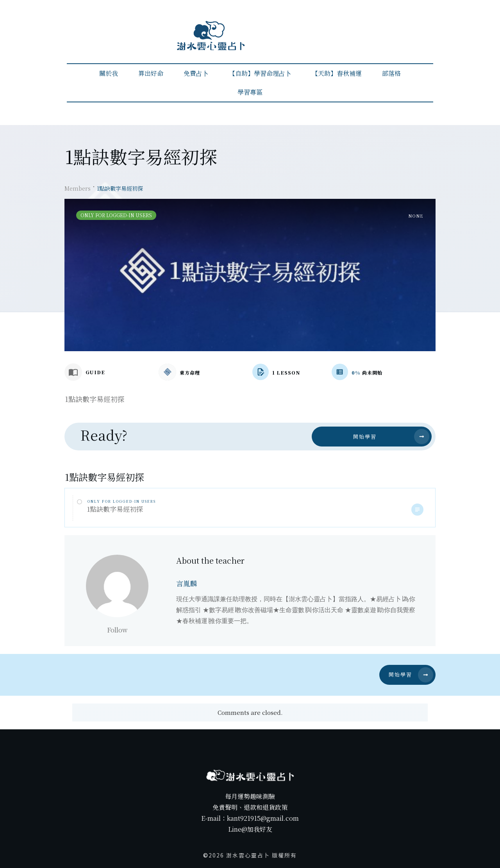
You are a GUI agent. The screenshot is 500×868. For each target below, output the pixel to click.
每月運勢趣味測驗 (250, 796)
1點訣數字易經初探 (115, 509)
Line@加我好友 (250, 829)
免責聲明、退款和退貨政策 (250, 807)
